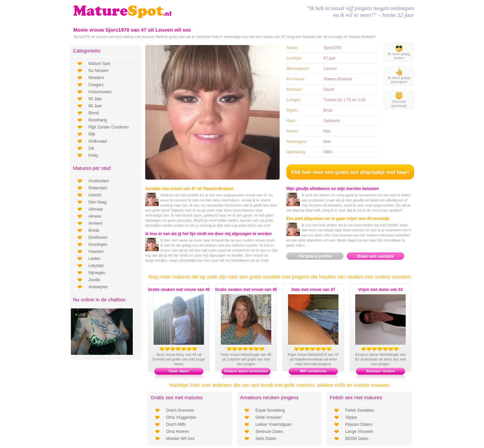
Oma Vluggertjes (181, 417)
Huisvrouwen (100, 92)
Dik (91, 148)
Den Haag (97, 202)
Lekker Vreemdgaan (274, 424)
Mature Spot (99, 64)
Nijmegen (97, 273)
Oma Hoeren (178, 432)
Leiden (94, 259)
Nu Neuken (98, 71)
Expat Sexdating (270, 410)
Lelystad (96, 266)
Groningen (98, 245)
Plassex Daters (359, 424)
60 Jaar (95, 106)
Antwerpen (98, 287)
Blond (94, 113)
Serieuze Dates (269, 432)
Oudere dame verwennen (246, 371)
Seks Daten (266, 439)
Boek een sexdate (375, 256)
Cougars (96, 85)
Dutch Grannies (180, 410)
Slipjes (351, 417)
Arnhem (95, 223)
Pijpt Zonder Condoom (109, 127)
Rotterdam (98, 188)
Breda (94, 230)
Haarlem (96, 252)
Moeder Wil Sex (180, 439)
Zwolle (94, 280)
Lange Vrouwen (359, 432)
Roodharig (98, 120)
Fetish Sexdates (360, 410)
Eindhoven (98, 237)
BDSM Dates (357, 439)
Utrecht (95, 195)
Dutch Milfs (176, 424)
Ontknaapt (98, 141)
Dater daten (179, 371)
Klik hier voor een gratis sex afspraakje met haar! (350, 172)
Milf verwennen (313, 371)
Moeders (96, 78)
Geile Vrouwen (269, 417)
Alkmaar (96, 209)
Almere (95, 216)
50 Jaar (95, 99)
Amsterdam (99, 181)
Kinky (93, 155)
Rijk (92, 134)
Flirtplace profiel (315, 256)
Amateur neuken (380, 371)
